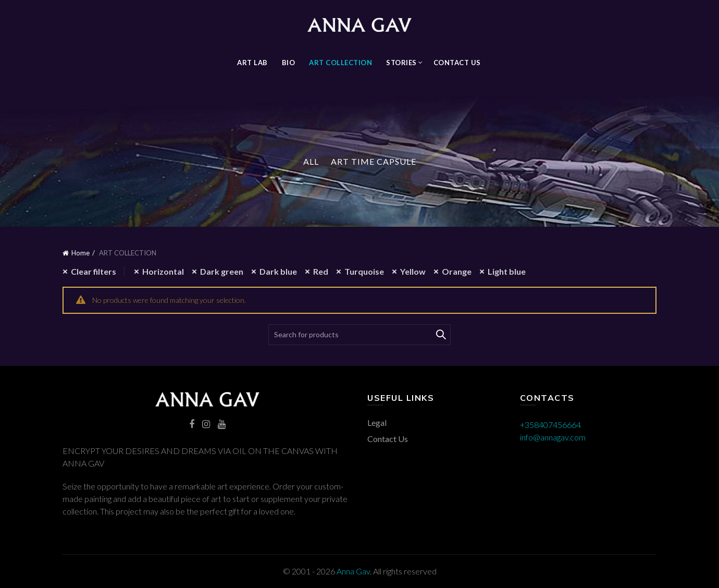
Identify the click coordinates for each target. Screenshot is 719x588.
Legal (377, 422)
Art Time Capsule (374, 161)
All (311, 161)
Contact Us (457, 63)
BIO (289, 63)
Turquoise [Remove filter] (364, 271)
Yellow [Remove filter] (413, 271)
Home (80, 253)
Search (440, 335)
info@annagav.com (553, 437)
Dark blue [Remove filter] (278, 271)
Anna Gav (353, 571)
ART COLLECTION (340, 63)
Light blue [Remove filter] (507, 271)
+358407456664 (550, 425)
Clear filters (94, 271)
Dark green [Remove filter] (222, 271)
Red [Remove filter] (321, 271)
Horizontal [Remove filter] (163, 271)
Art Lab (252, 63)
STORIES (401, 63)
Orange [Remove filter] (457, 271)
